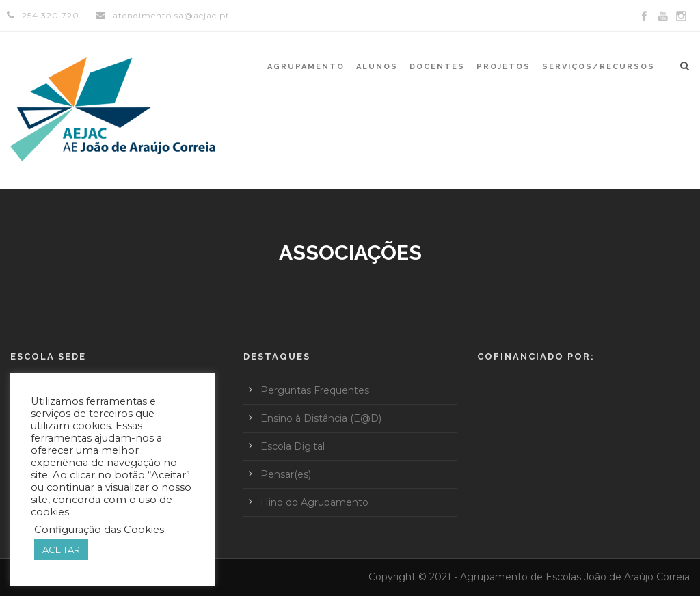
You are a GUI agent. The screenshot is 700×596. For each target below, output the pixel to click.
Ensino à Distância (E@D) (321, 418)
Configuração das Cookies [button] (99, 530)
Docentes (437, 67)
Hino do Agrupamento (314, 502)
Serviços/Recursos (598, 67)
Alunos (377, 67)
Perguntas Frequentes (315, 390)
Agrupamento (306, 67)
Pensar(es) (286, 474)
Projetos (503, 67)
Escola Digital (293, 446)
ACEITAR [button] (61, 550)
